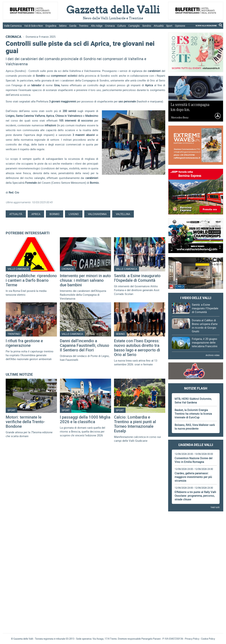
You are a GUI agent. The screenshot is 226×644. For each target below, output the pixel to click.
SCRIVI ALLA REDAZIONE (206, 26)
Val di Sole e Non (34, 26)
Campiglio (134, 26)
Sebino (63, 26)
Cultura (122, 26)
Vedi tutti (215, 507)
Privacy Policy (192, 639)
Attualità (159, 26)
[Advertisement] (196, 524)
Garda (73, 26)
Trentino (84, 26)
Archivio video (213, 355)
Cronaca (110, 26)
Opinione (180, 26)
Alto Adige (97, 26)
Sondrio (147, 26)
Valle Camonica (13, 26)
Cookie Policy (208, 639)
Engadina (51, 26)
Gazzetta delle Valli (196, 606)
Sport (169, 26)
